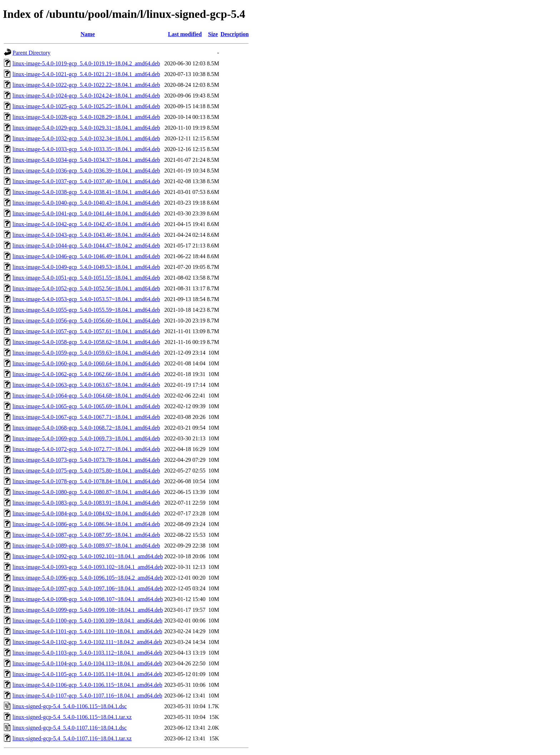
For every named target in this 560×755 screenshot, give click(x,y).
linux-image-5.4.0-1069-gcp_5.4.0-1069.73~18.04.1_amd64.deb (86, 438)
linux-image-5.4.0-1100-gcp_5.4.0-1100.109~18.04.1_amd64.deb (87, 621)
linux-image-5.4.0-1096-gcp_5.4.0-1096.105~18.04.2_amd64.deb (88, 578)
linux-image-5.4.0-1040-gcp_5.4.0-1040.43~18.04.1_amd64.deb (86, 203)
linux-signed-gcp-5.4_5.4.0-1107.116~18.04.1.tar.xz (72, 738)
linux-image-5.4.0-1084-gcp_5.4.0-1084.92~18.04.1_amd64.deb (86, 513)
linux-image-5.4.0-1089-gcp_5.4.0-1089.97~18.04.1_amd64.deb (86, 546)
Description (234, 34)
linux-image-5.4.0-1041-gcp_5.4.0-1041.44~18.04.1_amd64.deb (86, 213)
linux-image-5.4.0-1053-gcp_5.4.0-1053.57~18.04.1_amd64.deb (86, 299)
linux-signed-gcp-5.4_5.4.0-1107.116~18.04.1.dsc (70, 728)
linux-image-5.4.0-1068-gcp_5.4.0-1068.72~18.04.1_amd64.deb (86, 428)
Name (88, 34)
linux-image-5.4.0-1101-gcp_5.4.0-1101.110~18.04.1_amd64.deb (87, 631)
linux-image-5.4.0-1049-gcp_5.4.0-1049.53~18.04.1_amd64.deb (86, 267)
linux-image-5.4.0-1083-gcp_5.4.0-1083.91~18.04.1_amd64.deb (86, 503)
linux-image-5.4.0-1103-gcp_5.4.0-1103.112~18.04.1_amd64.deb (87, 653)
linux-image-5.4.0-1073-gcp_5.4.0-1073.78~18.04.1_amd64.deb (86, 460)
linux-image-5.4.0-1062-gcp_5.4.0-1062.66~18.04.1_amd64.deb (86, 374)
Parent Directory (31, 53)
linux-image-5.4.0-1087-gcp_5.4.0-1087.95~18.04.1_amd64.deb (86, 535)
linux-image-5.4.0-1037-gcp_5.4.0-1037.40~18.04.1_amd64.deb (86, 181)
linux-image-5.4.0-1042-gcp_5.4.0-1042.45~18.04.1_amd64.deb (86, 224)
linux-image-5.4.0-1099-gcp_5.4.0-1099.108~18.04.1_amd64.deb (88, 610)
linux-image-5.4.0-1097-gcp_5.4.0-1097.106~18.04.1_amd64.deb (88, 588)
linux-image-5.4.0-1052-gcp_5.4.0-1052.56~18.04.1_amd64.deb (86, 288)
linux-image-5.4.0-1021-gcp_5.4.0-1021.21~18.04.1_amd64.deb (86, 74)
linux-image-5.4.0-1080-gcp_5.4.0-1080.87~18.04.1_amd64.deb (86, 492)
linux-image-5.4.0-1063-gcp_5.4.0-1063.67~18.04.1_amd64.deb (86, 385)
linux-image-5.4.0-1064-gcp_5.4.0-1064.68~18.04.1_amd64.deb (86, 396)
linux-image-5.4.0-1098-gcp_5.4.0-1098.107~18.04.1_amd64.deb (88, 599)
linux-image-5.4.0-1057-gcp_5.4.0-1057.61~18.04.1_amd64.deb (86, 331)
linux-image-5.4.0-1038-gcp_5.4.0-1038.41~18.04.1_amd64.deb (86, 192)
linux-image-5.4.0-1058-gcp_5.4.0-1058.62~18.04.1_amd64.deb (86, 342)
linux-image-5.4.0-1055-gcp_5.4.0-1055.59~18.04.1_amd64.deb (86, 310)
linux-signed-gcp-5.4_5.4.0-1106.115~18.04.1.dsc (70, 706)
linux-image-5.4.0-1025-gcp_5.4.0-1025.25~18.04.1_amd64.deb (86, 106)
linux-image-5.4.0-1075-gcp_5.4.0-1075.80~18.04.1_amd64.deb (86, 471)
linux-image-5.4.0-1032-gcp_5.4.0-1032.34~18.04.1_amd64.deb (86, 138)
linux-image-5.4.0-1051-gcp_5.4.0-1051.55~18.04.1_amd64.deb (86, 278)
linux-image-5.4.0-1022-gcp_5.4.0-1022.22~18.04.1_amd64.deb (86, 85)
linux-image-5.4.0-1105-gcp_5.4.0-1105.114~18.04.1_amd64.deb (87, 674)
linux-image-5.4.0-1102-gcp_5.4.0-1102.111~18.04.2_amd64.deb (87, 642)
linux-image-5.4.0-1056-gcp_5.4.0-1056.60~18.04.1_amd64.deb (86, 321)
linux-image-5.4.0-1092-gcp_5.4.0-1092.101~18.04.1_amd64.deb (88, 556)
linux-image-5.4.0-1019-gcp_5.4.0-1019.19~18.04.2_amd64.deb (86, 63)
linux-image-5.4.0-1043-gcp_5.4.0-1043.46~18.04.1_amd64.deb (86, 235)
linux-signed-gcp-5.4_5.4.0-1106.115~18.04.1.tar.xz (72, 717)
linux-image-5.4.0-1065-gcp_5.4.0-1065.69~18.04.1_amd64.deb (86, 406)
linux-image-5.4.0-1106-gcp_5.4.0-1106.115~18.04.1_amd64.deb (87, 685)
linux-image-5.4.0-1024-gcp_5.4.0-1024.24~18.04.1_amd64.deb (86, 96)
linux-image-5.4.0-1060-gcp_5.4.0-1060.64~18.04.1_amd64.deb (86, 363)
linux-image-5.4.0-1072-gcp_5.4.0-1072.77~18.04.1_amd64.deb (86, 449)
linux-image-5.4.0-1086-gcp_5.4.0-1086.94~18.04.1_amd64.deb (86, 524)
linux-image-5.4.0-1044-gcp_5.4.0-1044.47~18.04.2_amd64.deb (86, 246)
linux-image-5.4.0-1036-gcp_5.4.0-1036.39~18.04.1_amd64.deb (86, 171)
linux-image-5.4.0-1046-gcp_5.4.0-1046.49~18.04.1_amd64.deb (86, 256)
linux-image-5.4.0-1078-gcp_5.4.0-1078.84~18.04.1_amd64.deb (86, 481)
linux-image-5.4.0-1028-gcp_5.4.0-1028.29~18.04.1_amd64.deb (86, 117)
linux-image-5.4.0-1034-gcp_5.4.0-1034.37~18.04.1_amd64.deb (86, 160)
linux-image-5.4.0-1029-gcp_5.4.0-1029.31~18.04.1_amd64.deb (86, 128)
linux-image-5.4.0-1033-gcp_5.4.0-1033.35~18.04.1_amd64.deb (86, 149)
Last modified (185, 34)
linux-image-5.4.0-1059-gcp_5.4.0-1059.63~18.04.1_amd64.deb (86, 353)
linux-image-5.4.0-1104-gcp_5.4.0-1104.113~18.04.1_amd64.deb (87, 663)
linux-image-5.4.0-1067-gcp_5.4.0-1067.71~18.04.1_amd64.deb (86, 417)
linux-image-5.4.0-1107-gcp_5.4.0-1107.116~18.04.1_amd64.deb (87, 696)
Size (213, 34)
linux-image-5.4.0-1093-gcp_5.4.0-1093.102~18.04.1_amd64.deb (88, 567)
